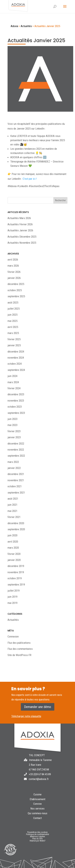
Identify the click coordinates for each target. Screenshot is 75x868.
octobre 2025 (15, 290)
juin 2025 (12, 315)
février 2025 (14, 339)
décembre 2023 (16, 394)
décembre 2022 (16, 444)
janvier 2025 (14, 345)
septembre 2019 (16, 585)
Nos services (37, 808)
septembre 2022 (16, 456)
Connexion (13, 636)
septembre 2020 (16, 529)
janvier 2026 (14, 278)
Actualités (13, 620)
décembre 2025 (16, 284)
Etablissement (37, 799)
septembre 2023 (16, 413)
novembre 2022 (16, 450)
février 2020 (14, 554)
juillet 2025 (14, 309)
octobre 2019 (15, 578)
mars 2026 (13, 266)
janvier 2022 (14, 468)
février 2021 (14, 517)
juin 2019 (12, 597)
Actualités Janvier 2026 (20, 230)
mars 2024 (13, 382)
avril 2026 (13, 260)
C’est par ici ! (30, 179)
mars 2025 (13, 333)
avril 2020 (13, 542)
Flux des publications (19, 643)
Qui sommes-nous (37, 813)
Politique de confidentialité (37, 834)
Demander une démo (38, 707)
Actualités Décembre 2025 (22, 237)
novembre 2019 (16, 572)
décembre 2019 (16, 566)
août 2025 (13, 303)
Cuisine (37, 794)
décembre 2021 (16, 474)
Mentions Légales (37, 836)
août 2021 (13, 499)
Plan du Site (37, 839)
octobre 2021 (15, 486)
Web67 (42, 841)
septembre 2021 (16, 493)
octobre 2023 (15, 407)
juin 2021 (12, 505)
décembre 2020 (16, 523)
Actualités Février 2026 (20, 224)
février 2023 (14, 431)
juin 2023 (12, 419)
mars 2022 (13, 462)
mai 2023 (12, 425)
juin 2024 (12, 376)
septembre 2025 (16, 296)
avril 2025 (13, 327)
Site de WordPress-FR (19, 655)
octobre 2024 (15, 364)
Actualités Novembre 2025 (22, 243)
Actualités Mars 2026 (19, 218)
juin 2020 (12, 535)
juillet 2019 (14, 591)
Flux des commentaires (20, 649)
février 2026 (14, 272)
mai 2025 (12, 321)
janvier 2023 (14, 437)
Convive (37, 804)
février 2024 (14, 388)
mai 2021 (12, 511)
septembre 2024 (16, 370)
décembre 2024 (16, 352)
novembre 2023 (16, 401)
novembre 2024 (16, 358)
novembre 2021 (16, 480)
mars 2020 (13, 548)
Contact (37, 818)
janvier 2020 (14, 560)
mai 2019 (12, 603)
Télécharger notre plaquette (26, 716)
